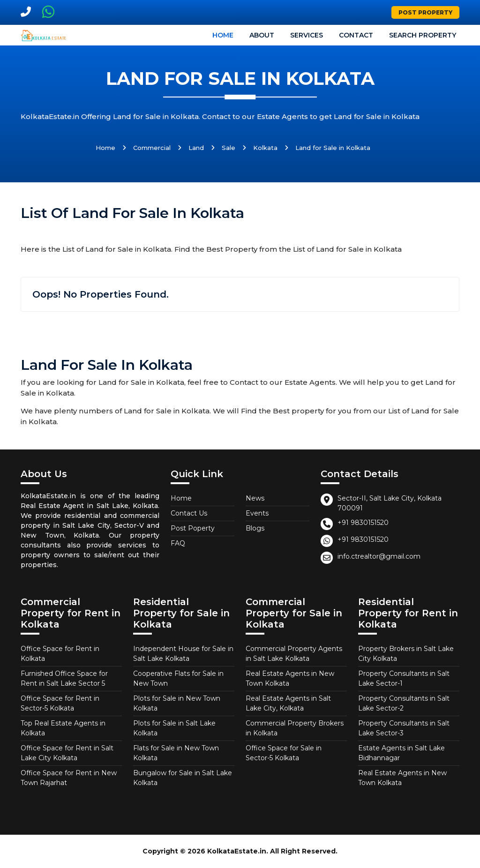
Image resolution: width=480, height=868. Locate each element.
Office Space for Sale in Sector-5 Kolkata (284, 753)
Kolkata (265, 148)
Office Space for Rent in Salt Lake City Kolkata (67, 753)
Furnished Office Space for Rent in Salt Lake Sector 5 (64, 678)
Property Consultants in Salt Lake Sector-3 (404, 728)
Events (257, 513)
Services (307, 35)
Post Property (425, 12)
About (262, 35)
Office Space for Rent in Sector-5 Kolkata (60, 703)
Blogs (255, 528)
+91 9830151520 (363, 523)
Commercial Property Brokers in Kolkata (295, 728)
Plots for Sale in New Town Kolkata (177, 703)
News (255, 498)
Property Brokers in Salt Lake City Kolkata (406, 654)
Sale (229, 148)
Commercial (152, 148)
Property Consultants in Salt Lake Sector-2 (404, 703)
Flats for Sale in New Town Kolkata (176, 753)
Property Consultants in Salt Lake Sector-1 (404, 678)
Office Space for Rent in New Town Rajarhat (69, 778)
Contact (356, 35)
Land (196, 148)
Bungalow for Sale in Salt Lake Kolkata (183, 778)
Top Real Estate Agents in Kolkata (63, 728)
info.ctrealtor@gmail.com (379, 556)
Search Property (423, 35)
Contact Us (189, 513)
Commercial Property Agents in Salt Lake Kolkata (294, 654)
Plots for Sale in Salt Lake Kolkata (174, 728)
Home (223, 35)
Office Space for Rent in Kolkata (60, 654)
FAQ (178, 543)
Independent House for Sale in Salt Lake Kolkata (183, 654)
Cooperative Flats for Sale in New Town (178, 678)
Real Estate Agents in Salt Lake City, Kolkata (288, 703)
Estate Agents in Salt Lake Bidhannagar (401, 753)
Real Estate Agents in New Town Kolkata (290, 678)
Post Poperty (193, 528)
